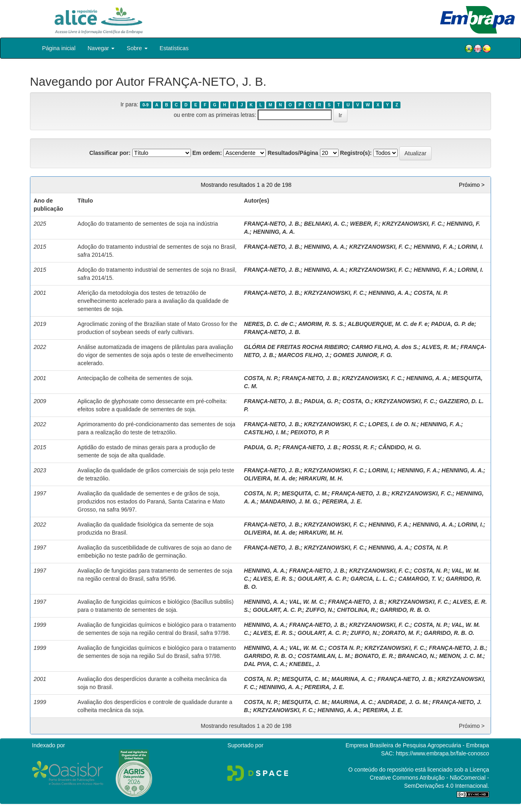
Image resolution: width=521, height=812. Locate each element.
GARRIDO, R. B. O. (405, 610)
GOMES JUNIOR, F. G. (363, 355)
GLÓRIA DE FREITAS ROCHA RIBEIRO (296, 347)
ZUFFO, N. (320, 610)
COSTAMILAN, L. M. (324, 656)
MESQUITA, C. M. (305, 493)
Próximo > (472, 185)
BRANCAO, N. (416, 656)
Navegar (101, 48)
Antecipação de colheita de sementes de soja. (136, 378)
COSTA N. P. (345, 648)
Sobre (137, 48)
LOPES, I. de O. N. (393, 424)
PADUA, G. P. (321, 401)
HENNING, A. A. (274, 232)
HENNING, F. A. (434, 247)
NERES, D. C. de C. (269, 324)
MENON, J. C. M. (461, 656)
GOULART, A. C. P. (322, 579)
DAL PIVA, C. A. (265, 664)
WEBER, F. (364, 224)
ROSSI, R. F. (359, 447)
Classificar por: (110, 153)
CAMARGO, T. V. (420, 579)
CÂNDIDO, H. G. (400, 447)
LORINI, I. (471, 247)
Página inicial (59, 48)
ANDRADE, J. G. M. (403, 702)
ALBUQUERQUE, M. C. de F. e (388, 324)
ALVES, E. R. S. (273, 579)
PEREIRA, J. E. (342, 501)
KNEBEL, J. (305, 664)
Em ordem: (207, 153)
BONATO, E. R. (375, 656)
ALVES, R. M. (439, 347)
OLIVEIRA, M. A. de (270, 478)
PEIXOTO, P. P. (310, 432)
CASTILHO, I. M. (266, 432)
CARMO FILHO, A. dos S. (385, 347)
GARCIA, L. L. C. (373, 579)
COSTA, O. (357, 401)
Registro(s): (356, 153)
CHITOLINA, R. (357, 610)
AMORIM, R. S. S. (321, 324)
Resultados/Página (293, 153)
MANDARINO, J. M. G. (289, 501)
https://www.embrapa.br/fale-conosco (443, 753)
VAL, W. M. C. (307, 602)
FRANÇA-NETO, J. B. (272, 224)
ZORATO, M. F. (401, 633)
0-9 (145, 105)
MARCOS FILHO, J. (304, 355)
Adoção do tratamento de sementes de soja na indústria (148, 224)
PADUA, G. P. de (453, 324)
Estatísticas (174, 48)
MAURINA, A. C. (353, 679)
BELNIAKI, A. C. (325, 224)
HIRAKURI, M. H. (321, 478)
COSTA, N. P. (431, 293)
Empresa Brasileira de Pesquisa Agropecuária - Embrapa (417, 745)
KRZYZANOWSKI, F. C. (413, 224)
